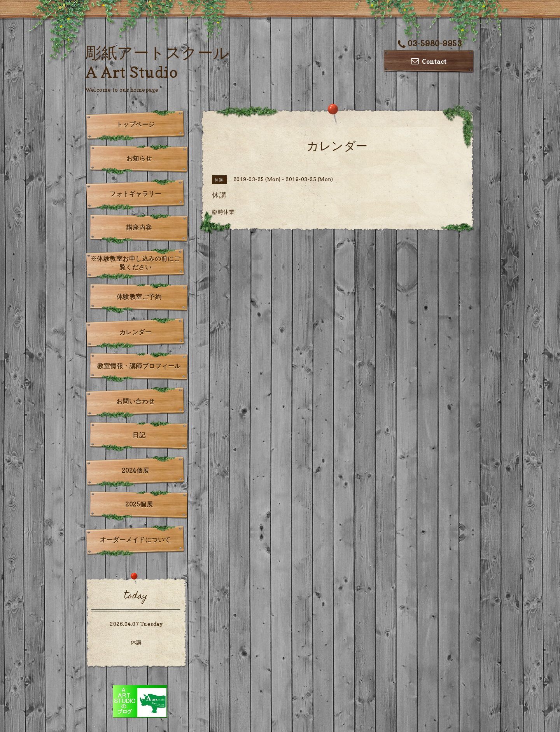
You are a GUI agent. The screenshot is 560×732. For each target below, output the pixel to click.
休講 (136, 642)
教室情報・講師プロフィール (139, 366)
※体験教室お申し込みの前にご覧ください (136, 263)
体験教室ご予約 (139, 297)
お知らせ (139, 158)
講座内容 (139, 227)
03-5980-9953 (430, 44)
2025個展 (139, 504)
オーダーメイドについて (135, 540)
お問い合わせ (136, 401)
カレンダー (136, 332)
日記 (139, 435)
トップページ (136, 124)
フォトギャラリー (135, 194)
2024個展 (136, 470)
